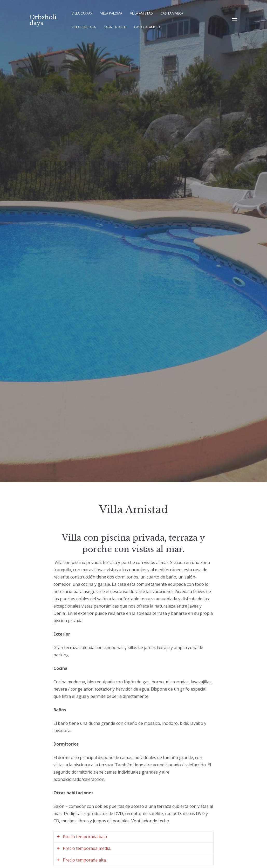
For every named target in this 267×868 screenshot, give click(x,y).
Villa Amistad (141, 13)
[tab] (133, 837)
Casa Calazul (115, 27)
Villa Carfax (82, 13)
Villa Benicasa (84, 27)
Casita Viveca (172, 13)
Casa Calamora (147, 27)
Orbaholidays (43, 20)
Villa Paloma (111, 13)
